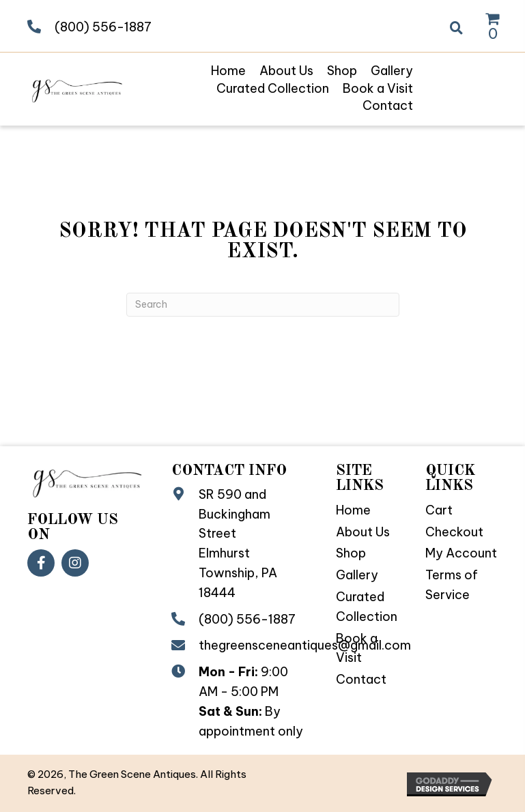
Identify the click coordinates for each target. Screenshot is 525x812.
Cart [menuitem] (439, 510)
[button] (41, 563)
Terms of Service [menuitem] (452, 585)
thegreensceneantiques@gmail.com (305, 645)
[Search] (263, 305)
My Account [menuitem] (461, 553)
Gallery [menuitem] (357, 575)
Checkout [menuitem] (454, 532)
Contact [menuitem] (361, 679)
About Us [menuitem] (363, 532)
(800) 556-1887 (103, 27)
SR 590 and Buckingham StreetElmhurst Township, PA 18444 (238, 543)
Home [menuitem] (353, 510)
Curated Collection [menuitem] (367, 607)
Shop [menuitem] (351, 553)
